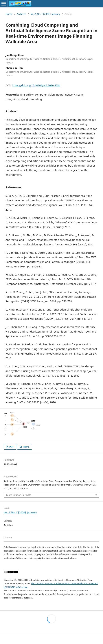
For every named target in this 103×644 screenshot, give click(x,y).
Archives (21, 14)
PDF (11, 447)
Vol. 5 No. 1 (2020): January (45, 14)
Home (9, 14)
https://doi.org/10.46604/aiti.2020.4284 (36, 85)
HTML (26, 447)
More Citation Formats (19, 495)
